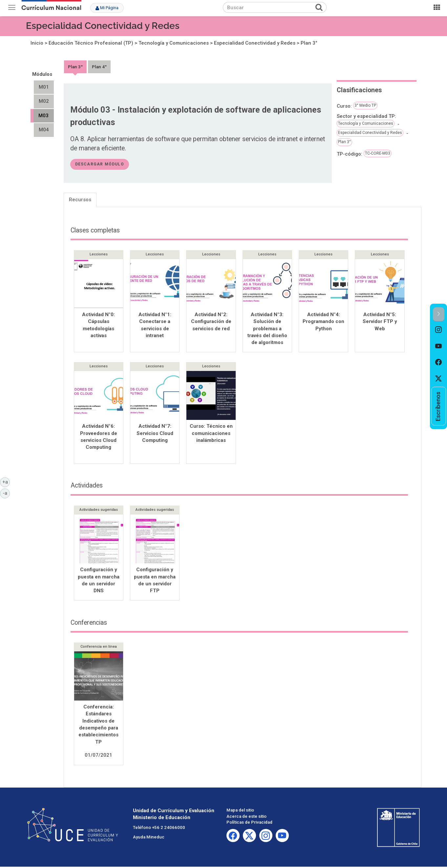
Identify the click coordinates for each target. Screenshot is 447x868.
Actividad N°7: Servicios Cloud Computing (155, 434)
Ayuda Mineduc (149, 838)
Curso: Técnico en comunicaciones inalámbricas (211, 434)
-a (6, 493)
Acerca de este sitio (246, 818)
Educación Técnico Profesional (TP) (91, 43)
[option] (439, 330)
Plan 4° (99, 67)
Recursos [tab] (80, 200)
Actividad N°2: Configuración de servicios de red (211, 322)
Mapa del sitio (240, 811)
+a (6, 482)
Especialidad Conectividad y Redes (103, 26)
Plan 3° (309, 43)
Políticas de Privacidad (249, 824)
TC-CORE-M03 (378, 153)
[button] (439, 314)
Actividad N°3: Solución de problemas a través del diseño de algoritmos (267, 329)
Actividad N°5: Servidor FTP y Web (380, 322)
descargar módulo (100, 164)
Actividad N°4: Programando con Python (323, 322)
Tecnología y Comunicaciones (174, 43)
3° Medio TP (365, 105)
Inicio (37, 43)
